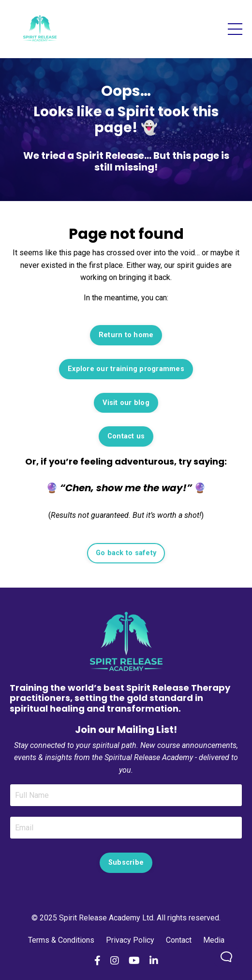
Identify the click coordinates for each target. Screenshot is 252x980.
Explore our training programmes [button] (126, 369)
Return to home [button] (126, 335)
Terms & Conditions (62, 940)
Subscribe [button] (126, 863)
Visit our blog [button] (126, 403)
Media (214, 940)
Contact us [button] (126, 436)
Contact (179, 940)
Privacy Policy (130, 940)
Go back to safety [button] (126, 553)
